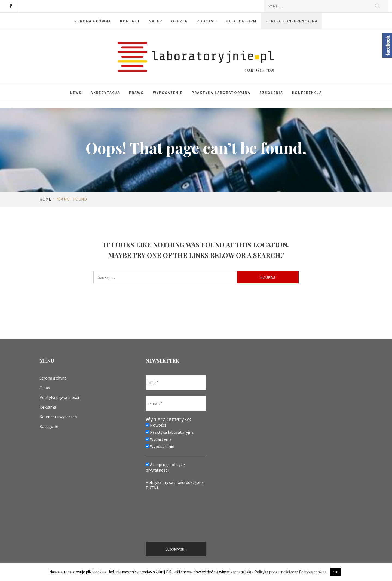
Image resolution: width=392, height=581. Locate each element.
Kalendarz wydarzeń (58, 417)
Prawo (137, 93)
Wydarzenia (159, 439)
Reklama (48, 407)
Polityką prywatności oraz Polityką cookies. (291, 572)
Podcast (207, 21)
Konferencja (307, 93)
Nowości (156, 425)
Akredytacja (105, 93)
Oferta (179, 21)
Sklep (156, 21)
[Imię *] (176, 382)
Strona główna (93, 21)
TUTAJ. (152, 488)
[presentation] (168, 515)
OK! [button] (336, 572)
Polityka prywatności (59, 397)
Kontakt (130, 21)
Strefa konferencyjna (292, 21)
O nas (45, 388)
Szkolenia (271, 93)
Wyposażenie (168, 93)
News (76, 93)
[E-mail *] (176, 403)
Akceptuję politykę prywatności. (165, 467)
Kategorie (49, 426)
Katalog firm (241, 21)
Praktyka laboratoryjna (221, 93)
